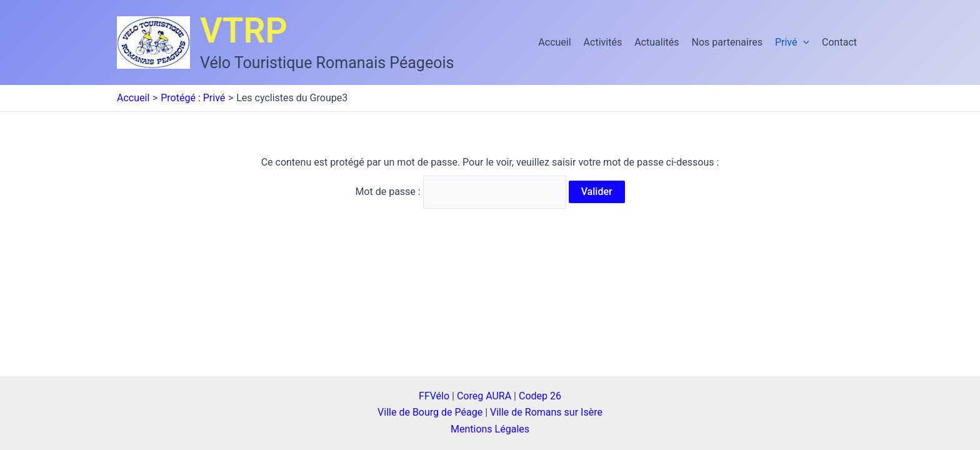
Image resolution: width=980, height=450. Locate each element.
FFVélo (434, 396)
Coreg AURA (484, 396)
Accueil (554, 42)
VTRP (244, 31)
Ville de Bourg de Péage (430, 412)
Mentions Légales (490, 429)
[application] (803, 42)
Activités (603, 42)
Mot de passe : (460, 192)
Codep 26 (540, 396)
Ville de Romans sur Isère (546, 412)
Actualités (657, 42)
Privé (792, 42)
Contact (839, 42)
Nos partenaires (727, 42)
